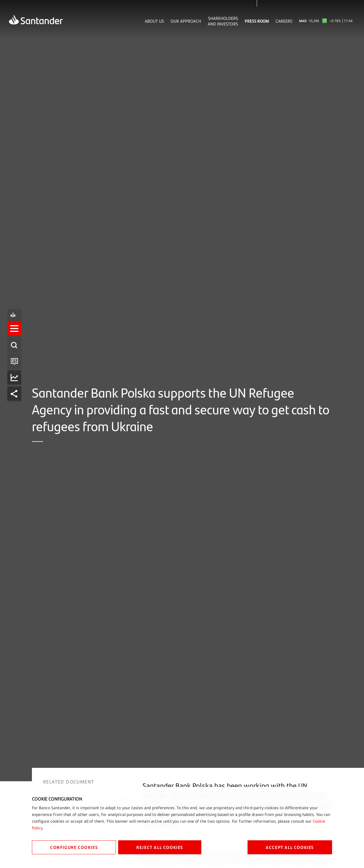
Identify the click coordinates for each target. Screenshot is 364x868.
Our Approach (186, 21)
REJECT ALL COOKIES (160, 847)
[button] (16, 410)
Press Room (257, 21)
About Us (154, 21)
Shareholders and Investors (223, 21)
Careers (284, 21)
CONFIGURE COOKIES (74, 847)
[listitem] (16, 410)
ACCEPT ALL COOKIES (290, 847)
